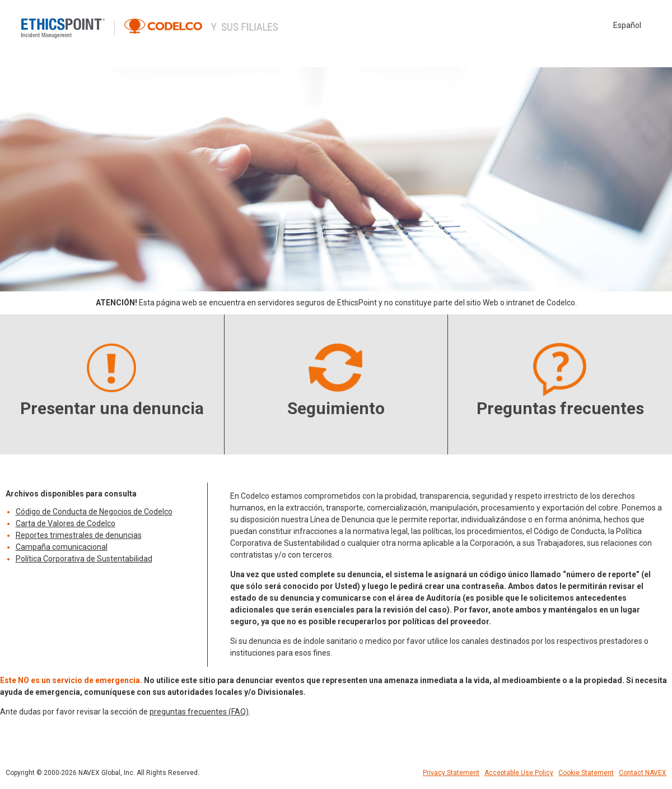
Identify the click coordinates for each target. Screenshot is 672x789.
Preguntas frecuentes (560, 408)
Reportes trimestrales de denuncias (79, 535)
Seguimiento (336, 408)
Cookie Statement (586, 773)
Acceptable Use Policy (519, 773)
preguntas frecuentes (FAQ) (199, 712)
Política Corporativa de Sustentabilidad (84, 559)
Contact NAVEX (643, 773)
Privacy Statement (451, 773)
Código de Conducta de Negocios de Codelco (94, 512)
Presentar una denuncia (112, 408)
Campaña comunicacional (62, 547)
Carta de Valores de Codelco (66, 523)
